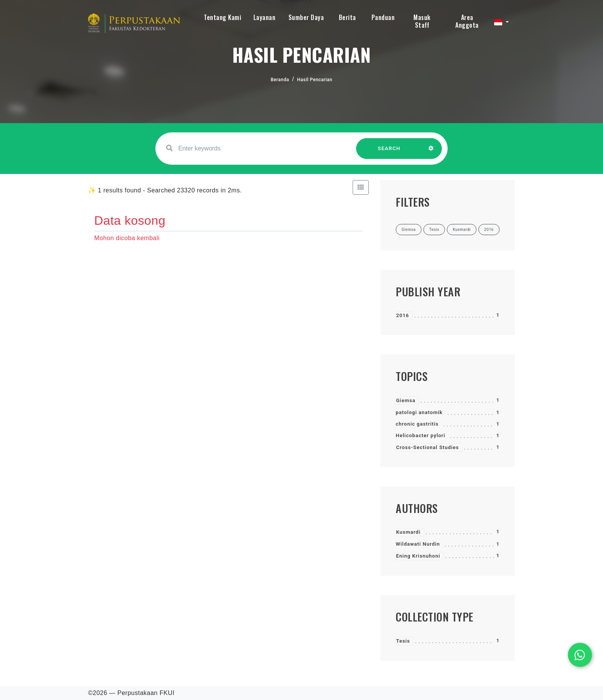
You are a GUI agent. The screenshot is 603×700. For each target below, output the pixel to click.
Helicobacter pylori (421, 435)
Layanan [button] (265, 17)
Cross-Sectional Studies (427, 447)
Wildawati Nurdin (418, 544)
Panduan (383, 17)
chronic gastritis (417, 424)
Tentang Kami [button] (222, 17)
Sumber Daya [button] (306, 17)
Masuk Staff (422, 21)
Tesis (403, 641)
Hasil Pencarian (315, 80)
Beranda (280, 80)
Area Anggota (467, 21)
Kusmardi (408, 532)
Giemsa (406, 400)
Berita (347, 17)
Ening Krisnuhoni (418, 556)
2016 (403, 315)
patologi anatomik (419, 412)
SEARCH (389, 152)
